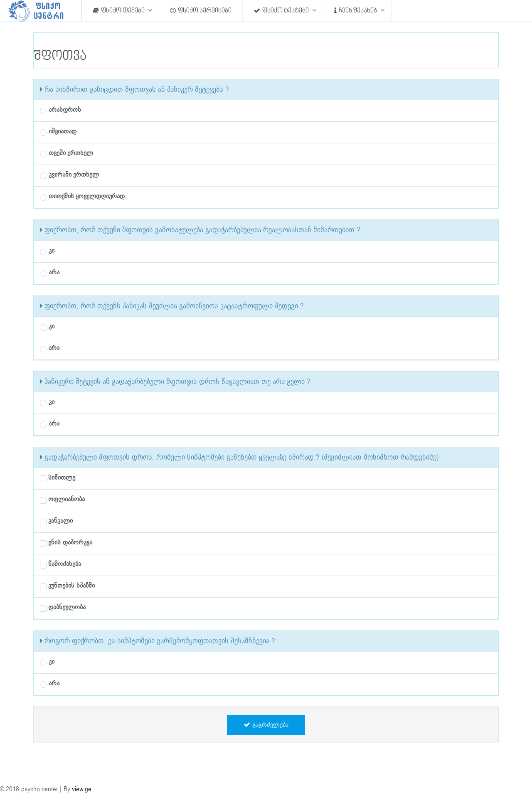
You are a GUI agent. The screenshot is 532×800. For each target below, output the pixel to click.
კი (47, 251)
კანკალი (56, 521)
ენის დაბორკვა (66, 542)
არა (50, 272)
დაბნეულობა (63, 607)
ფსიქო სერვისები (201, 11)
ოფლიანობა (62, 499)
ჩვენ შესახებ (356, 11)
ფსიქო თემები (119, 11)
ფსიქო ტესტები (282, 11)
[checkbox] (43, 479)
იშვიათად (58, 131)
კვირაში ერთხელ (69, 175)
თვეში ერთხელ (66, 153)
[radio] (43, 111)
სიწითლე (58, 478)
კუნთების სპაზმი (67, 586)
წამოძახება (60, 564)
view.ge (82, 789)
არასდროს (60, 110)
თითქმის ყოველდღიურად (82, 196)
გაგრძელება (266, 725)
